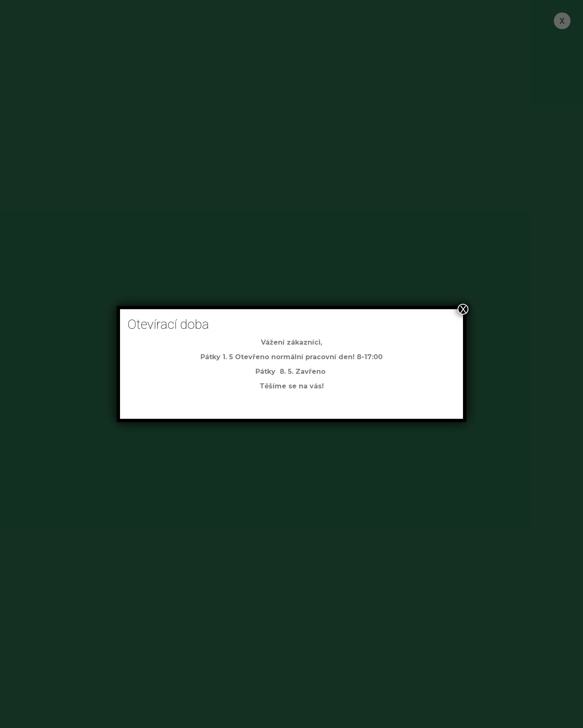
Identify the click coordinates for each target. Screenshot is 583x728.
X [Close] (463, 309)
